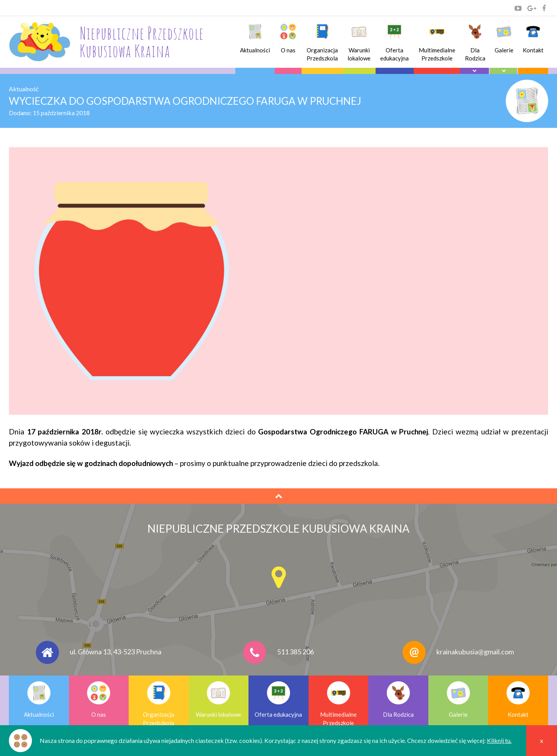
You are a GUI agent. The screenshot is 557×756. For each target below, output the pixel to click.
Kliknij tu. (499, 740)
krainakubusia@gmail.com (475, 651)
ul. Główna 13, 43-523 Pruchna (116, 651)
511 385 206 (295, 651)
